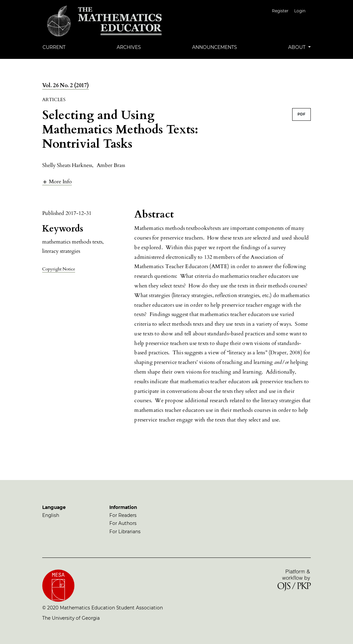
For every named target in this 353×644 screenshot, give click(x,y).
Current (54, 47)
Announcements (215, 47)
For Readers (123, 515)
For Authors (123, 523)
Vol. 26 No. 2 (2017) (65, 85)
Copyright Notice (59, 269)
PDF (301, 114)
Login (300, 11)
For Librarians (125, 532)
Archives (129, 47)
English (51, 515)
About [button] (297, 47)
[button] (57, 181)
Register (280, 11)
